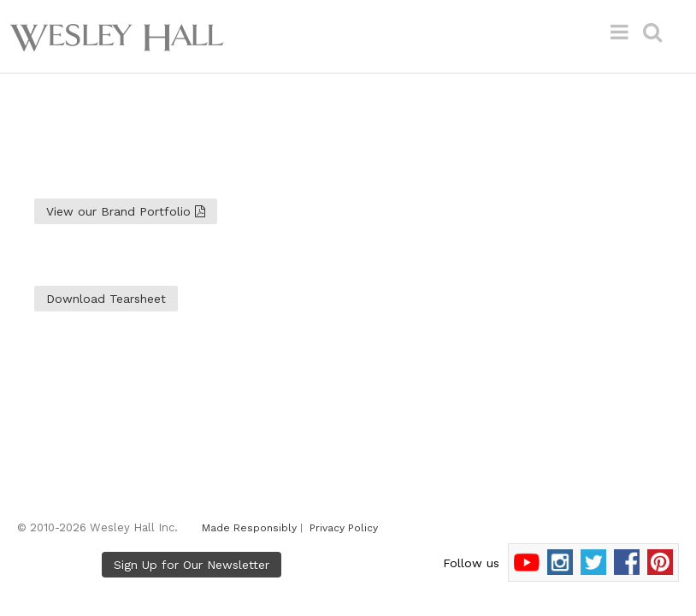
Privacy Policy (344, 528)
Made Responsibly (249, 528)
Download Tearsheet (106, 299)
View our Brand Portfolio (126, 211)
